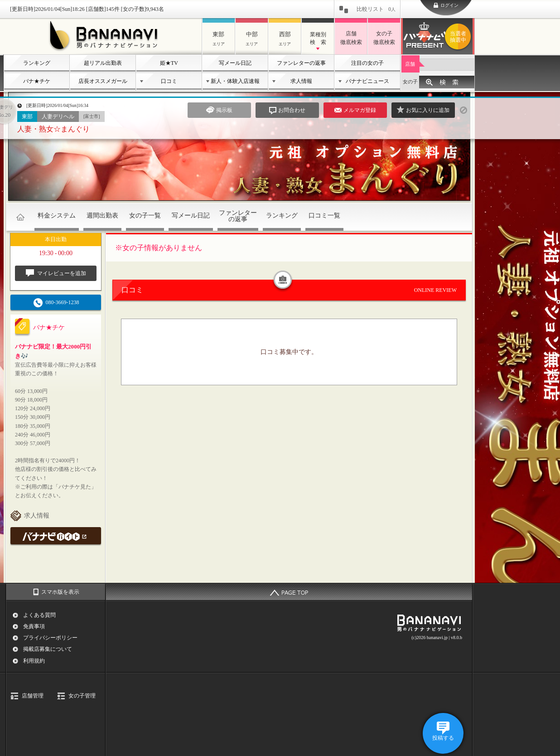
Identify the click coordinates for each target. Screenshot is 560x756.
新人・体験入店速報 (235, 81)
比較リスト (376, 9)
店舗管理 (33, 696)
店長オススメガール (103, 81)
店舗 (410, 64)
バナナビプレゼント (459, 37)
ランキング (37, 63)
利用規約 (34, 661)
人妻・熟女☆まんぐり (53, 129)
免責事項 (34, 626)
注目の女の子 (367, 63)
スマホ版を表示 (60, 592)
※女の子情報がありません (159, 248)
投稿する (443, 738)
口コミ (169, 81)
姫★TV (169, 63)
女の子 (410, 82)
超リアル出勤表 (103, 63)
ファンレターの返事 (301, 63)
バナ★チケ (37, 81)
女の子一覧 (145, 216)
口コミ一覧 (324, 216)
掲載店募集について (48, 649)
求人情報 (301, 81)
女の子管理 (82, 696)
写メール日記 (235, 63)
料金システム (57, 216)
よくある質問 (39, 615)
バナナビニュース (367, 81)
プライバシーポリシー (50, 638)
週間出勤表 (102, 216)
